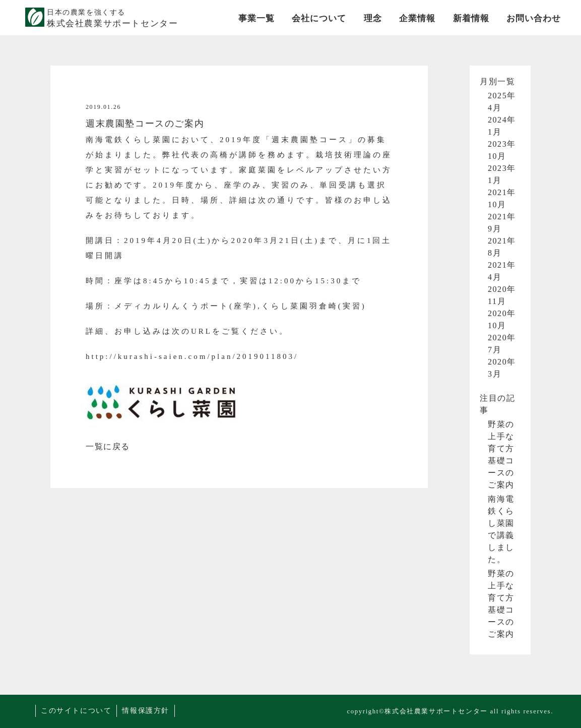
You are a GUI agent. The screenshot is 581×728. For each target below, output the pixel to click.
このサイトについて (76, 711)
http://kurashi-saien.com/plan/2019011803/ (192, 356)
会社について (319, 18)
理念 (373, 18)
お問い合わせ (534, 18)
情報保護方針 (146, 711)
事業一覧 (256, 18)
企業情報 (417, 18)
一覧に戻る (108, 446)
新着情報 (471, 18)
